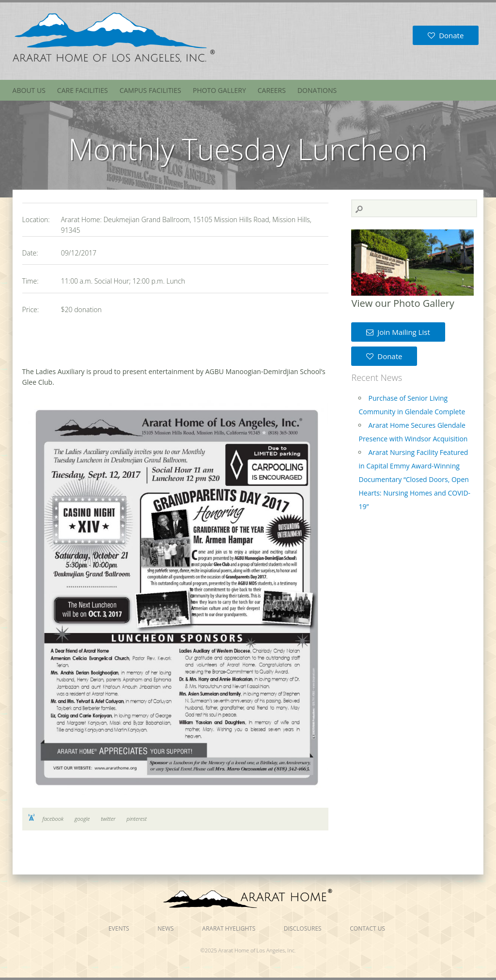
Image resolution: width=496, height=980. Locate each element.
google (82, 819)
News (165, 928)
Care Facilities (83, 90)
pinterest (137, 819)
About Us (29, 90)
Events (119, 928)
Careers (272, 90)
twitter (108, 819)
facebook (53, 819)
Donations (317, 90)
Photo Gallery (219, 90)
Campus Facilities (150, 90)
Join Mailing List (398, 332)
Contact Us (367, 928)
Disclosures (303, 928)
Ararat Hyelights (229, 928)
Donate (446, 35)
